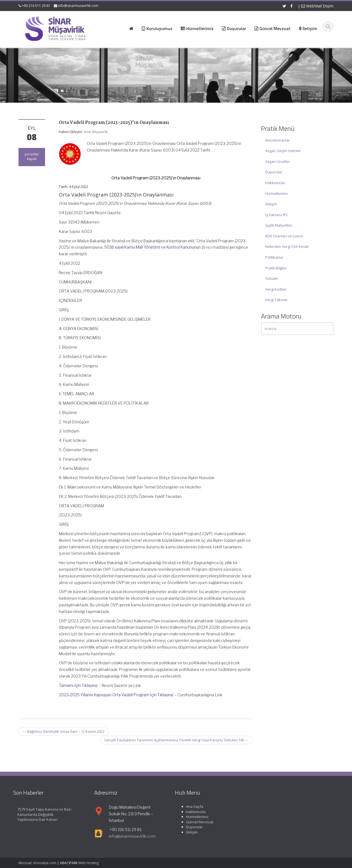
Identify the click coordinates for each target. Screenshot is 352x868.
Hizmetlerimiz (277, 193)
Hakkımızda (275, 183)
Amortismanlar (278, 140)
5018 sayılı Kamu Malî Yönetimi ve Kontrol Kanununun (152, 247)
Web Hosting (89, 863)
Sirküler (272, 278)
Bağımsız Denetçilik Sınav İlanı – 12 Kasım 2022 (64, 731)
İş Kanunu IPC (277, 215)
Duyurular (274, 172)
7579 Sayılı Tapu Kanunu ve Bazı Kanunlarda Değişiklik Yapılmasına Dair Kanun (40, 814)
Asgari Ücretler (278, 161)
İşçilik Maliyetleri (279, 225)
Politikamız (274, 257)
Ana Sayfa (191, 806)
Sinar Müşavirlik (96, 132)
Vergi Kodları (276, 289)
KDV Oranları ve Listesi (284, 236)
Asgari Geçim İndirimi (283, 151)
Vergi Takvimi (276, 300)
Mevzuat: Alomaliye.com (37, 863)
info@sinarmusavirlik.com (78, 6)
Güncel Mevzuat (195, 822)
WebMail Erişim (317, 6)
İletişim (271, 204)
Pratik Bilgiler (276, 268)
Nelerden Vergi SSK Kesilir (287, 246)
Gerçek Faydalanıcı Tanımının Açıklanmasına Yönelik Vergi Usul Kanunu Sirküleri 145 (176, 740)
